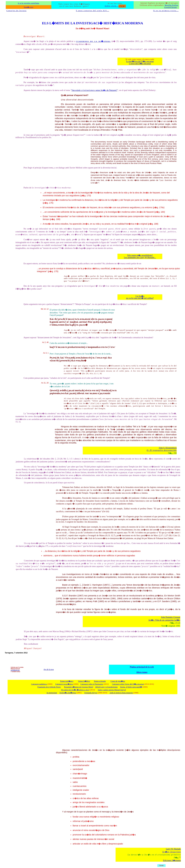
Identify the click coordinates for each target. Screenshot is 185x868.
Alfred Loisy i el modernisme (106, 687)
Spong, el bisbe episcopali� (131, 687)
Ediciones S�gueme (172, 860)
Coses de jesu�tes (118, 681)
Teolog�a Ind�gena (68, 693)
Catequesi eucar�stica (64, 684)
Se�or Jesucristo (172, 852)
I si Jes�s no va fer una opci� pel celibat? (140, 297)
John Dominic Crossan (171, 617)
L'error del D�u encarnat (140, 63)
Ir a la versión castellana (29, 3)
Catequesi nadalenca (39, 684)
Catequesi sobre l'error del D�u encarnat (128, 684)
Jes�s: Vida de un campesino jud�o (164, 620)
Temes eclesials (100, 681)
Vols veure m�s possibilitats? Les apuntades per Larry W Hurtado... (140, 256)
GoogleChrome (171, 7)
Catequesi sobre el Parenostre (92, 684)
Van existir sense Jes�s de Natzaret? (94, 90)
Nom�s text (29, 7)
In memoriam (52, 693)
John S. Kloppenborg (168, 448)
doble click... (115, 6)
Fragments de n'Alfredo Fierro (49, 687)
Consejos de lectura (17, 11)
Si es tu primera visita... (166, 11)
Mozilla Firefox (171, 5)
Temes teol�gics (67, 681)
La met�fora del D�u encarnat (140, 61)
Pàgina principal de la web (142, 667)
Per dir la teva (49, 669)
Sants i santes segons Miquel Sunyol (112, 690)
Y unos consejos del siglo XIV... (92, 11)
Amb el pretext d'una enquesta (121, 693)
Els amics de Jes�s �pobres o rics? (75, 690)
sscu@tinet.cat (15, 670)
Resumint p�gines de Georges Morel (79, 687)
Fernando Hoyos (91, 693)
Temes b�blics (84, 681)
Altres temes (142, 672)
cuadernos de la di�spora (93, 41)
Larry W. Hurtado (173, 849)
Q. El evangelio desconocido (162, 450)
